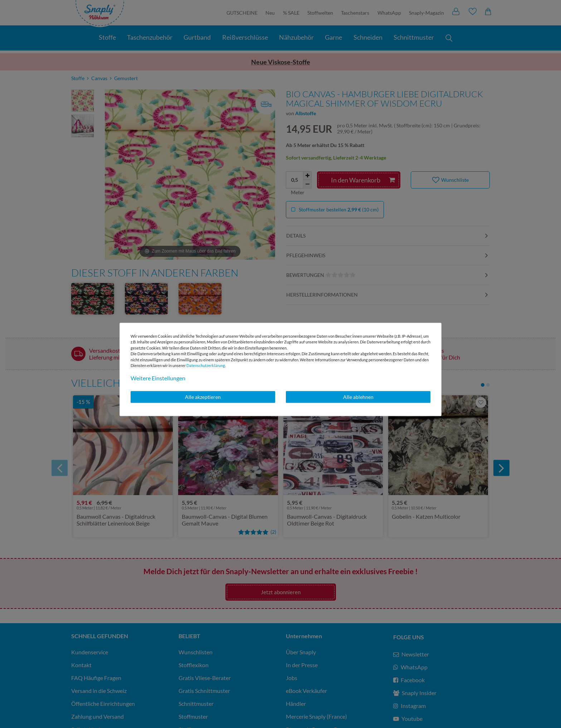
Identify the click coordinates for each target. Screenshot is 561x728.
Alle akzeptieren (203, 397)
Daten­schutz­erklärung (206, 365)
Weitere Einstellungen (158, 378)
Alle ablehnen (358, 397)
